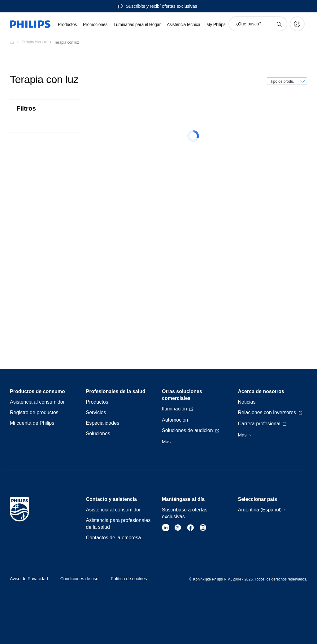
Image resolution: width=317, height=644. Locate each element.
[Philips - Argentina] (16, 42)
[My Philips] (297, 24)
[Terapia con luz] (38, 42)
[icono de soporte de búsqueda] (279, 24)
